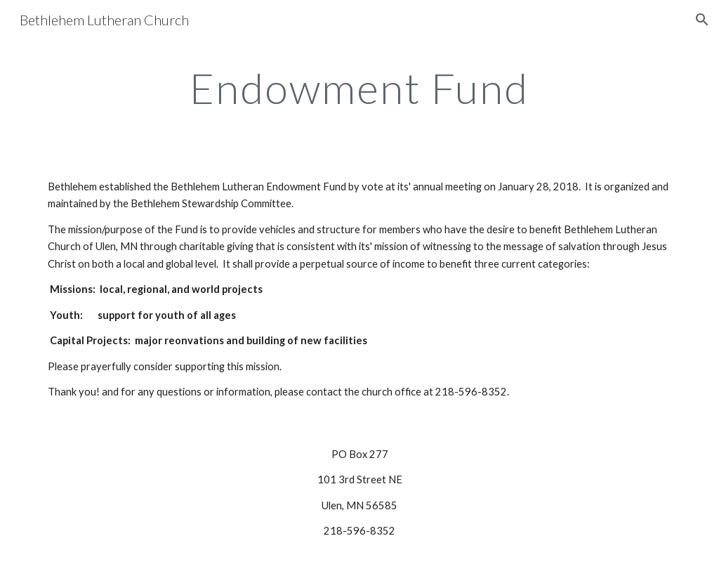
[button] (702, 20)
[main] (359, 88)
